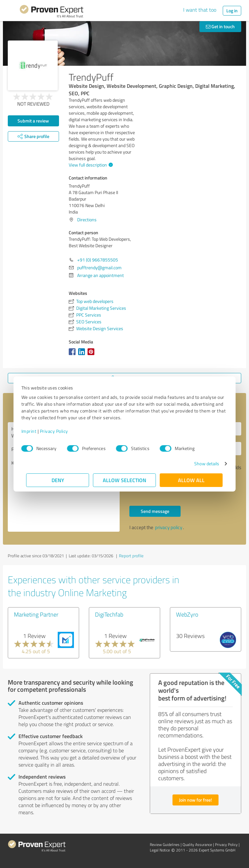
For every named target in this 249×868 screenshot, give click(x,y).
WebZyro (187, 614)
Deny (58, 480)
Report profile (131, 556)
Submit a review (33, 121)
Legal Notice (160, 850)
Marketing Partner (36, 614)
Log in (232, 11)
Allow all (191, 480)
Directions (87, 220)
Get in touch (220, 26)
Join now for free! (196, 800)
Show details (202, 463)
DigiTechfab (109, 614)
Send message (155, 511)
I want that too (200, 10)
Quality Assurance (197, 845)
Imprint (34, 431)
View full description (90, 165)
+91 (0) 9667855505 (98, 260)
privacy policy (169, 527)
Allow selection (124, 480)
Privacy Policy (59, 431)
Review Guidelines (165, 845)
